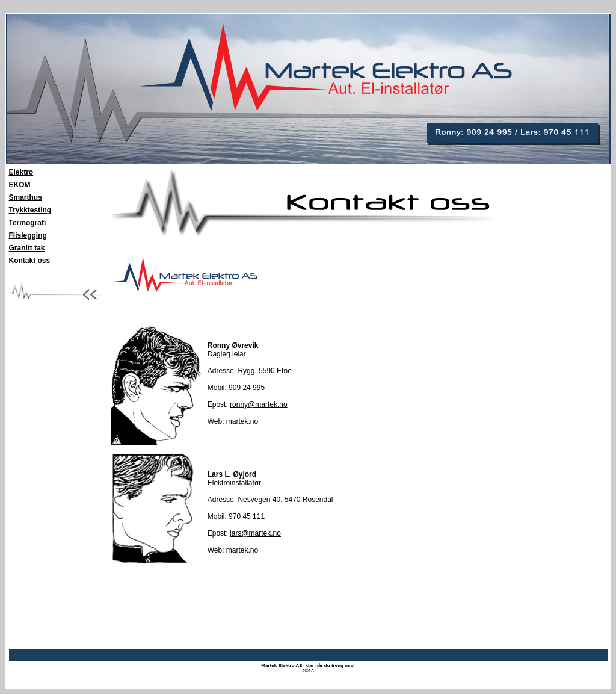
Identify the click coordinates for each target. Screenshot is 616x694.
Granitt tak (27, 248)
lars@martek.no (255, 533)
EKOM (20, 185)
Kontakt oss (30, 261)
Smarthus (26, 197)
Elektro (21, 172)
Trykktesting (30, 210)
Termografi (28, 223)
